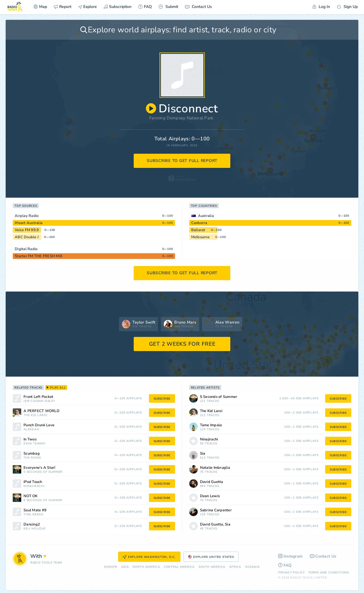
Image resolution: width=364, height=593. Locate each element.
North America (146, 567)
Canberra (199, 223)
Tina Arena (33, 515)
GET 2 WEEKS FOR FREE (182, 344)
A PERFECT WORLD (41, 411)
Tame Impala (211, 425)
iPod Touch (33, 482)
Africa (235, 567)
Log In (321, 7)
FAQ (145, 7)
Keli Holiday (35, 529)
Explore (88, 7)
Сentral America (179, 567)
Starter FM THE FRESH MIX (39, 256)
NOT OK (31, 496)
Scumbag (32, 454)
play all (56, 388)
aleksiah (31, 430)
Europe (111, 567)
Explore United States (211, 557)
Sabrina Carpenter (216, 510)
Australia (206, 216)
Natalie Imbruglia (215, 468)
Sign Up (347, 7)
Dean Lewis (210, 496)
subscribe (162, 399)
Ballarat (198, 230)
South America (212, 567)
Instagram (290, 556)
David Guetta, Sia (215, 525)
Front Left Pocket (38, 397)
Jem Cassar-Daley (39, 401)
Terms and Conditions (329, 573)
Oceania (252, 567)
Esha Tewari (35, 444)
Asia (125, 567)
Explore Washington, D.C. (149, 557)
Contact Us (198, 7)
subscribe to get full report (182, 161)
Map (40, 7)
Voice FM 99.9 (27, 230)
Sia (203, 454)
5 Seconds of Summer (43, 472)
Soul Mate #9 (35, 510)
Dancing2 (32, 525)
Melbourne (200, 237)
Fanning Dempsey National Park (181, 118)
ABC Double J (27, 237)
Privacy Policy (291, 573)
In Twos (30, 439)
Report (63, 7)
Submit (168, 7)
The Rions (32, 458)
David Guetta (212, 482)
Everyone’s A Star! (40, 468)
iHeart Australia (29, 223)
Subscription (118, 7)
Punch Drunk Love (39, 425)
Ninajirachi (34, 486)
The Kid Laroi (35, 415)
